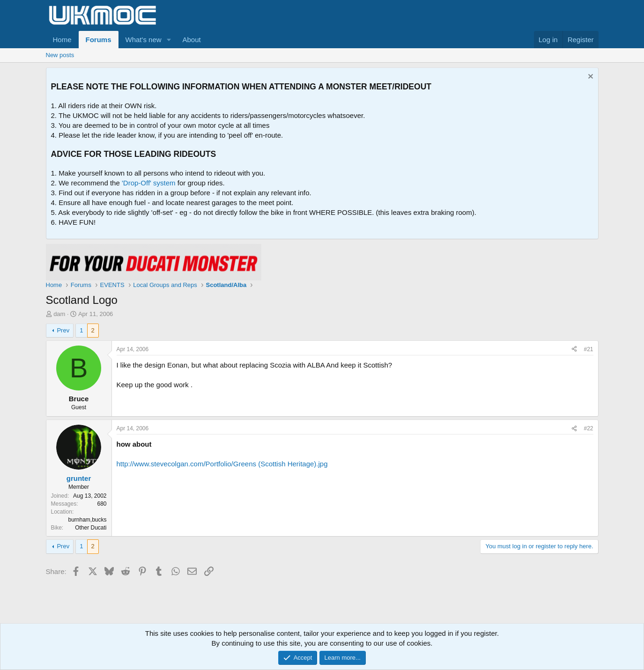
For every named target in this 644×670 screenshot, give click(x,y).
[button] (169, 40)
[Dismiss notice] (589, 77)
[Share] (574, 350)
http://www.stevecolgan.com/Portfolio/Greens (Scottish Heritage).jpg (222, 464)
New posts (60, 55)
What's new (144, 40)
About (191, 40)
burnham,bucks (87, 520)
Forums (99, 40)
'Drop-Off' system (149, 183)
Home (62, 40)
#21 (588, 349)
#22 (588, 428)
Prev (63, 330)
